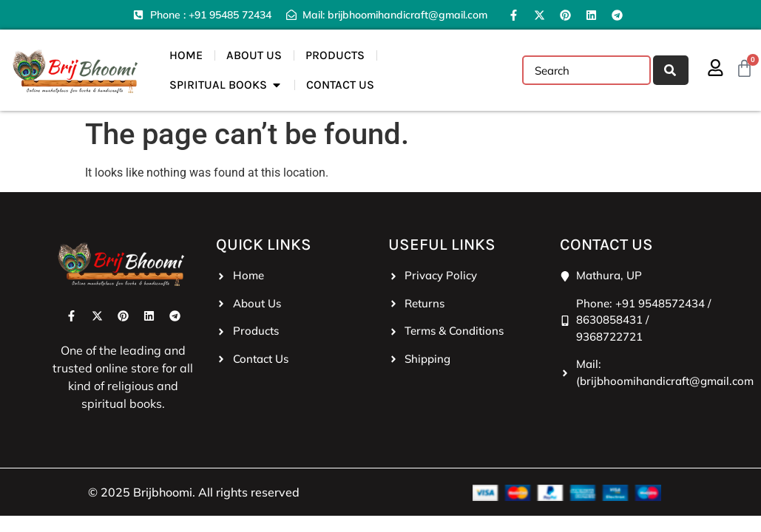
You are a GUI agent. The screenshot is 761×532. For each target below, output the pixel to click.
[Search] (670, 70)
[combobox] (586, 70)
